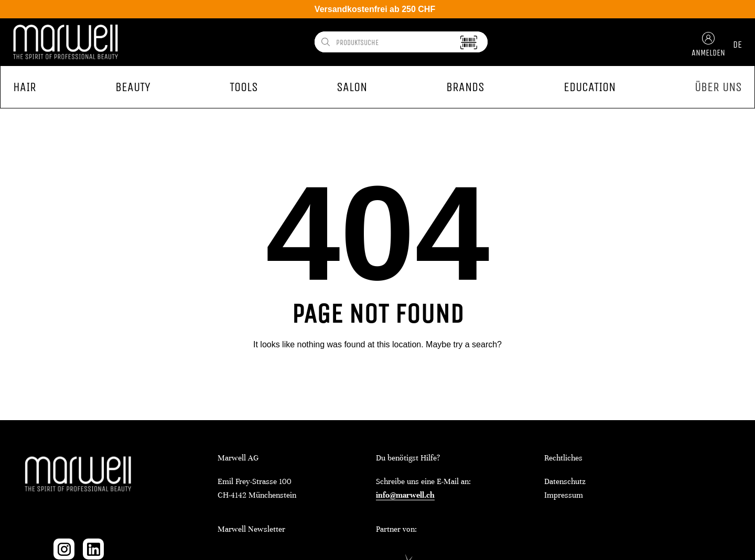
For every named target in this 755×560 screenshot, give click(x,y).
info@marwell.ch (405, 495)
